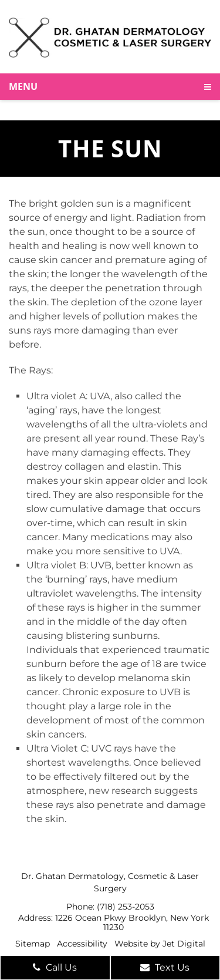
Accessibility (82, 944)
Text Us (165, 967)
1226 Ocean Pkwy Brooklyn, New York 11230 (132, 922)
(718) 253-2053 (126, 907)
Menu (23, 86)
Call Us (55, 967)
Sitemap (33, 944)
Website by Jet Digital (160, 944)
